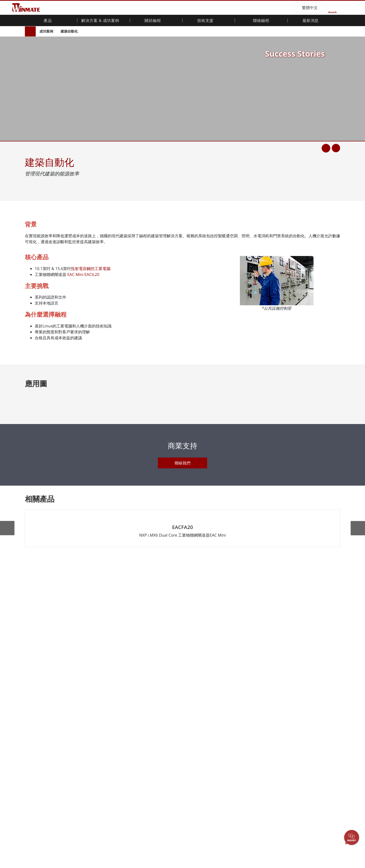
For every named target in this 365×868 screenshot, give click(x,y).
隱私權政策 (280, 848)
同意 (318, 852)
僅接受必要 (59, 853)
